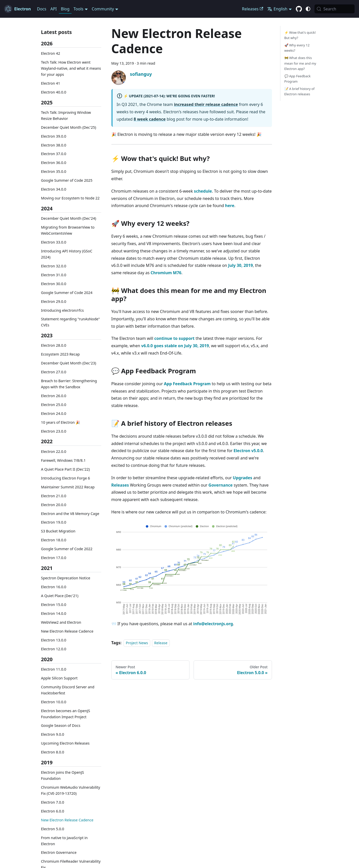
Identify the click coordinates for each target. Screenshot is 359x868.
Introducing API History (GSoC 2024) (67, 254)
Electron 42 (51, 53)
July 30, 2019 (240, 265)
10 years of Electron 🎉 (61, 422)
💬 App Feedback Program (298, 79)
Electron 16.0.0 (54, 587)
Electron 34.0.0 (54, 189)
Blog (65, 9)
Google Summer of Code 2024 (67, 293)
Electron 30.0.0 (54, 284)
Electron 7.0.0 (53, 802)
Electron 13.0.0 (54, 640)
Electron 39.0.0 (54, 136)
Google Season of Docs (61, 725)
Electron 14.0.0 (54, 613)
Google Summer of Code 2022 (67, 549)
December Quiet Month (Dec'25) (69, 127)
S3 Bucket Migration (58, 531)
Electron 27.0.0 (54, 372)
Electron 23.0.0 (54, 431)
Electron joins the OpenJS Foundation (63, 775)
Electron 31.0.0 (54, 275)
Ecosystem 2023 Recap (61, 354)
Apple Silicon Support (59, 678)
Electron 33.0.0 (54, 242)
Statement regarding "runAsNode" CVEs (71, 322)
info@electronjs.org (213, 624)
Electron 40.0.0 (54, 92)
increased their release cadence (206, 104)
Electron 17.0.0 (54, 558)
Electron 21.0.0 (54, 496)
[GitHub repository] (299, 9)
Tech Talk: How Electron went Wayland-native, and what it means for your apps (71, 68)
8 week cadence (150, 119)
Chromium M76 (166, 273)
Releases (253, 9)
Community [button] (103, 9)
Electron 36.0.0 (54, 163)
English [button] (277, 9)
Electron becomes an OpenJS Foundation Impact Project (66, 714)
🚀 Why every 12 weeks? (297, 48)
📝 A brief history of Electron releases (300, 91)
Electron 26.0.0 (54, 396)
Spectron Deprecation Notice (66, 578)
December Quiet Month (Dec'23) (69, 363)
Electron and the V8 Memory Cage (70, 514)
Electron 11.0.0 (54, 669)
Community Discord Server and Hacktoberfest (68, 690)
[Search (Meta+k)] (335, 9)
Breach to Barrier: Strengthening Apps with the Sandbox (69, 384)
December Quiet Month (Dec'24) (69, 218)
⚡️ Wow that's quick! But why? (300, 35)
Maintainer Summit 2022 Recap (68, 487)
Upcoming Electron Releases (65, 743)
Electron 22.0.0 (54, 451)
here (230, 206)
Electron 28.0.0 (54, 345)
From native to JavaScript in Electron (64, 841)
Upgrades (243, 478)
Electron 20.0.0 (54, 505)
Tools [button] (79, 9)
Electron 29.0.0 (54, 301)
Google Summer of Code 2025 (67, 180)
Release (161, 643)
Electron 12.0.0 (54, 649)
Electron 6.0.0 (53, 811)
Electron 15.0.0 (54, 605)
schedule (203, 191)
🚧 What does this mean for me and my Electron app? (300, 63)
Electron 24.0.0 (54, 413)
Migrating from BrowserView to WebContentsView (68, 230)
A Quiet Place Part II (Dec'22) (65, 469)
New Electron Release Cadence (67, 631)
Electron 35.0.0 (54, 171)
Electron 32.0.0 (54, 266)
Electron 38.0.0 (54, 145)
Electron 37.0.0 (54, 154)
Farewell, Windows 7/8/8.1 (63, 460)
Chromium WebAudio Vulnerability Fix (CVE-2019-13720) (71, 790)
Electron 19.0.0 (54, 522)
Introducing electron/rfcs (63, 310)
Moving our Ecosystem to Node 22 (70, 198)
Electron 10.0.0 (54, 702)
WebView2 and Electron (61, 622)
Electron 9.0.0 (53, 734)
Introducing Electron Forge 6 (66, 478)
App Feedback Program (187, 384)
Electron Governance (59, 852)
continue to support (174, 338)
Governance (221, 485)
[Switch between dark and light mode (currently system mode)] (308, 9)
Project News (137, 643)
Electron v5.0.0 (248, 451)
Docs (42, 9)
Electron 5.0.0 (53, 829)
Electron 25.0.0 (54, 405)
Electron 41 (51, 83)
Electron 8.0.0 (53, 752)
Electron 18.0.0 (54, 540)
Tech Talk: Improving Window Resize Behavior (66, 115)
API (53, 9)
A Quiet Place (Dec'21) (60, 596)
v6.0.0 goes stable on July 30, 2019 (175, 346)
